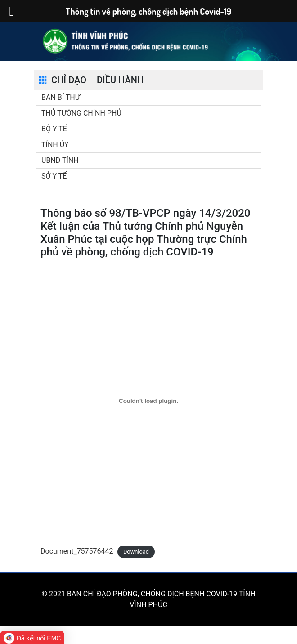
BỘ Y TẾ (54, 129)
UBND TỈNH (60, 160)
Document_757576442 (77, 551)
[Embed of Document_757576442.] (148, 401)
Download (136, 552)
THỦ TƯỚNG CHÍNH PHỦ (81, 113)
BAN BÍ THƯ (61, 97)
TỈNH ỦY (55, 145)
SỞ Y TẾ (54, 176)
